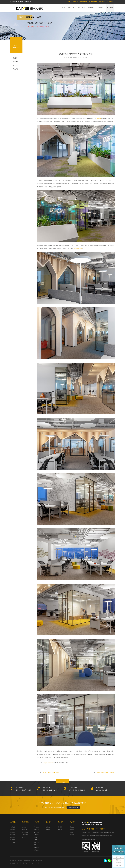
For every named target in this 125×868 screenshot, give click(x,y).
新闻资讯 (110, 8)
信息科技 (36, 835)
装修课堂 (16, 62)
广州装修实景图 (77, 249)
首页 (63, 8)
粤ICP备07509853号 (34, 863)
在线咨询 (103, 2)
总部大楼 (36, 830)
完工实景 (36, 850)
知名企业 (36, 827)
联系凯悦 (13, 827)
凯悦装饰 (30, 8)
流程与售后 (25, 832)
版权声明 (19, 863)
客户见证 (48, 830)
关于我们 (101, 8)
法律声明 (25, 863)
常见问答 (16, 69)
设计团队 (60, 827)
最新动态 (16, 58)
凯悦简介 (13, 830)
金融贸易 (36, 832)
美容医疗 (36, 837)
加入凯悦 (13, 842)
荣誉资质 (13, 835)
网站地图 (13, 863)
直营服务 (24, 827)
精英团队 (91, 8)
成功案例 (71, 8)
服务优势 (24, 830)
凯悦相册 (13, 837)
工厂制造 (36, 840)
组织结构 (13, 840)
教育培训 (36, 842)
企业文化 (13, 832)
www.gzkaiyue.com (47, 763)
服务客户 (24, 837)
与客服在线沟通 (73, 808)
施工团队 (60, 830)
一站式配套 (25, 835)
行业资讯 (16, 65)
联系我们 (111, 2)
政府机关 (36, 845)
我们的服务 (81, 8)
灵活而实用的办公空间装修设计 (106, 772)
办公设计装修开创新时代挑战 (51, 772)
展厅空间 (36, 847)
